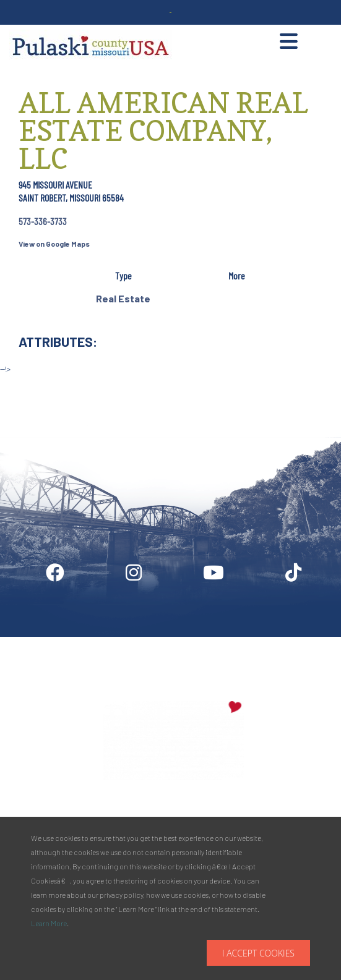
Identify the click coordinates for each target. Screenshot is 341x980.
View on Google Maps (54, 244)
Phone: (233, 813)
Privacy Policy (291, 642)
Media (223, 642)
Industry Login (154, 642)
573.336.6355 (273, 813)
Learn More (49, 923)
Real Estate (123, 298)
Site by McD (23, 381)
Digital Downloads (63, 642)
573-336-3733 (43, 221)
